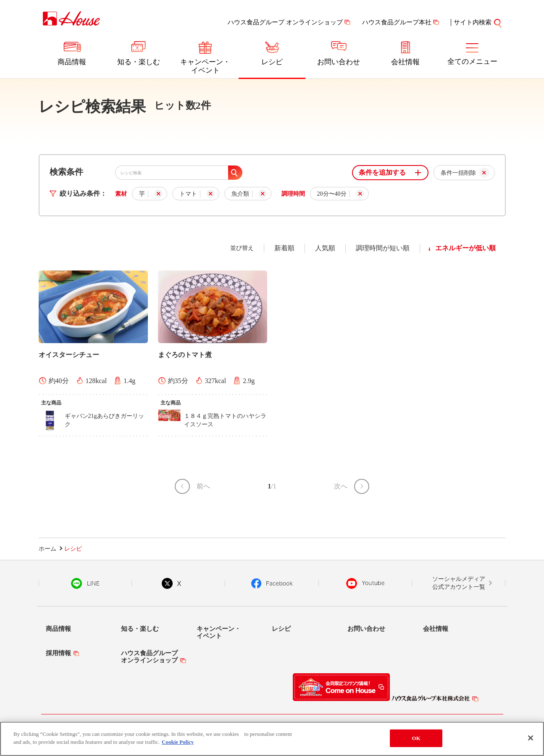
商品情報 (72, 62)
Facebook (272, 583)
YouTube (365, 583)
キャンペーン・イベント (205, 66)
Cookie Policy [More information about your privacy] (178, 742)
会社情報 (405, 62)
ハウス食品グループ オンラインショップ (285, 22)
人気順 (325, 248)
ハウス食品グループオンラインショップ (149, 657)
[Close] (531, 738)
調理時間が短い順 (383, 248)
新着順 (284, 248)
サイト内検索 (473, 22)
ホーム (47, 549)
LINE (85, 583)
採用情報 (58, 653)
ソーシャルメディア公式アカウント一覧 (459, 583)
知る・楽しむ (139, 62)
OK (416, 738)
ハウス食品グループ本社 (397, 22)
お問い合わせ (339, 62)
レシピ (272, 62)
